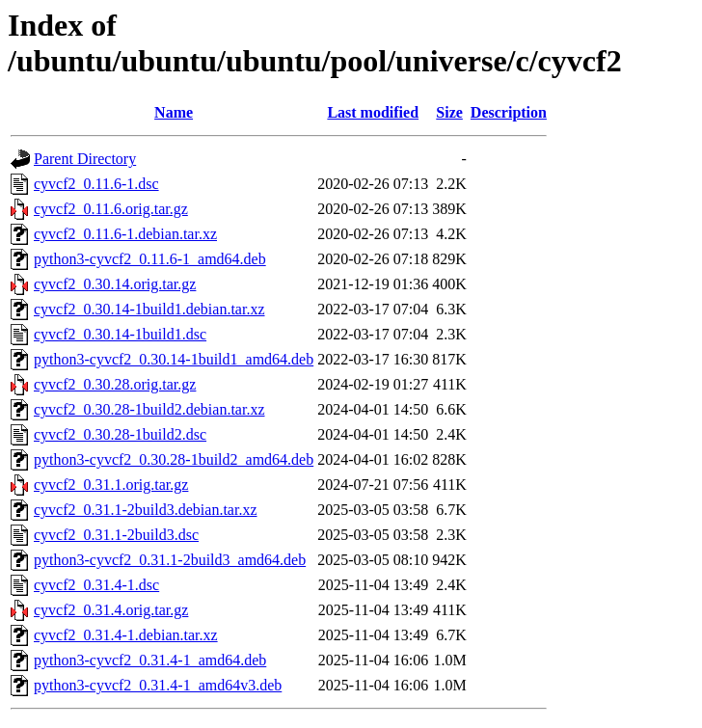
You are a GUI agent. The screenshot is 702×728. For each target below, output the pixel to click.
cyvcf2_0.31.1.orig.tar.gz (111, 485)
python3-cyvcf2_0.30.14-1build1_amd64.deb (174, 359)
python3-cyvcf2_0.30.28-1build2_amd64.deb (174, 459)
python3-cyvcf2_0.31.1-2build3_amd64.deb (170, 560)
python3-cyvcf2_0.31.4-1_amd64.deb (150, 660)
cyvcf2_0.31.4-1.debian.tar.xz (126, 635)
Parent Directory (85, 159)
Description (509, 112)
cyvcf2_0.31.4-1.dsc (96, 585)
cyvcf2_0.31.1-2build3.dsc (116, 535)
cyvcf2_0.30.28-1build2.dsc (120, 434)
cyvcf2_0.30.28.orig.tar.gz (115, 384)
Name (174, 112)
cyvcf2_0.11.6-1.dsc (96, 184)
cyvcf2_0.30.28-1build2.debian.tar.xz (149, 409)
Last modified (373, 112)
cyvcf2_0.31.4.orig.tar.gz (111, 610)
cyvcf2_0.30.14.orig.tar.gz (115, 284)
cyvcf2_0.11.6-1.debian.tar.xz (125, 234)
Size (449, 112)
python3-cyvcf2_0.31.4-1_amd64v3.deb (158, 685)
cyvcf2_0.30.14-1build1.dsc (120, 334)
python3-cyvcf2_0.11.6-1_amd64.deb (150, 259)
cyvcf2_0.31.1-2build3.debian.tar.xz (146, 510)
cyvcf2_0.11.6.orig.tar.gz (111, 209)
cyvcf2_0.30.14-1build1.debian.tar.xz (149, 309)
